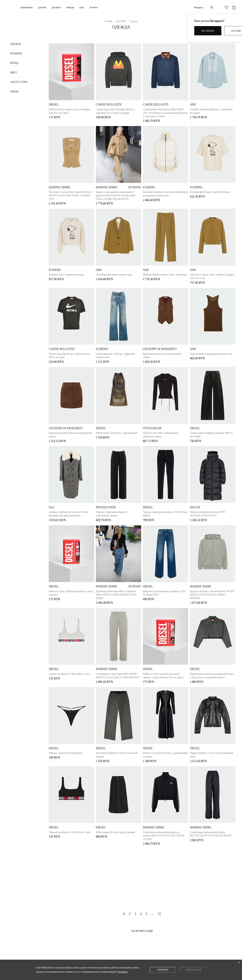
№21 (52, 505)
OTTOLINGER (154, 426)
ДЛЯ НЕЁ (42, 8)
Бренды (70, 8)
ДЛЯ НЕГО (56, 8)
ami (195, 101)
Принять (163, 970)
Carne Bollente (110, 101)
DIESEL (54, 101)
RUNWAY (94, 8)
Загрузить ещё (142, 932)
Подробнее (123, 972)
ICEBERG (151, 184)
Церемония (27, 8)
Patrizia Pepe (107, 505)
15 (159, 915)
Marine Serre (59, 184)
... (152, 915)
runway (133, 184)
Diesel (197, 750)
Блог (82, 8)
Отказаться (193, 970)
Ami (195, 346)
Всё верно (208, 31)
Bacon (198, 505)
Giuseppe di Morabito (161, 346)
